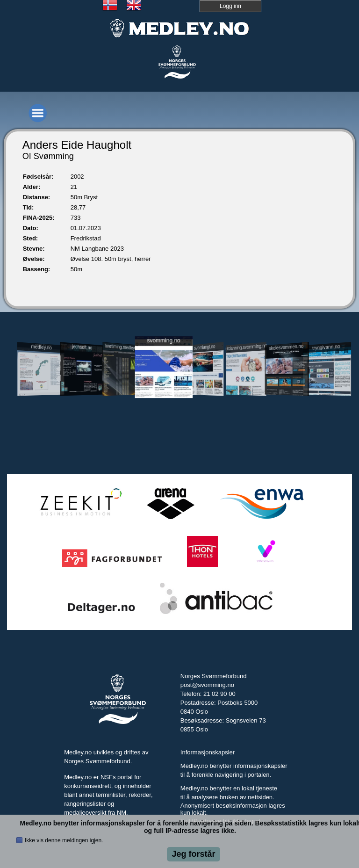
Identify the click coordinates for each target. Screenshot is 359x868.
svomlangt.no (205, 347)
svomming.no (163, 340)
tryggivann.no (326, 347)
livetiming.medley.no (122, 347)
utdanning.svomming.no (246, 347)
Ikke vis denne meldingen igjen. (64, 840)
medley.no (42, 347)
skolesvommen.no (286, 347)
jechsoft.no (82, 347)
